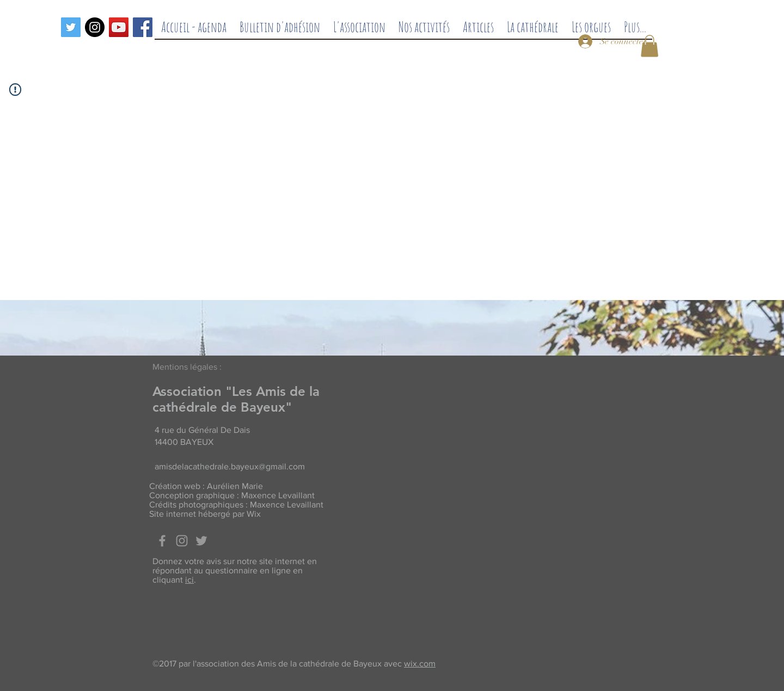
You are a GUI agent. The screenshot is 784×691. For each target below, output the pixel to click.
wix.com (420, 664)
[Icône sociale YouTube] (119, 27)
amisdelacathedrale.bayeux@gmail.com (230, 466)
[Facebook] (143, 27)
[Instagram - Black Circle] (95, 27)
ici (189, 580)
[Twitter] (71, 27)
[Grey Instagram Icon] (182, 541)
